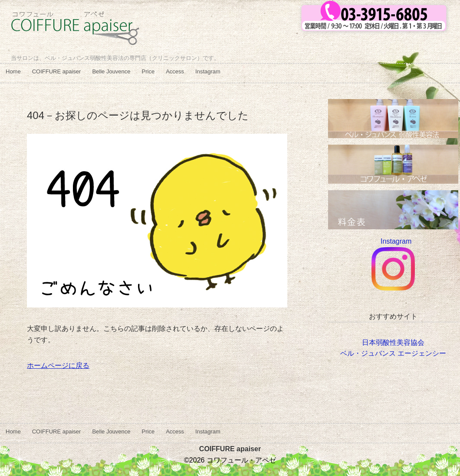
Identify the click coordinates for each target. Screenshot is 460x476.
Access (175, 71)
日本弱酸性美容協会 (393, 342)
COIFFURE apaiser (57, 71)
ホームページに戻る (58, 365)
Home (13, 71)
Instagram (208, 71)
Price (148, 71)
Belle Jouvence (111, 71)
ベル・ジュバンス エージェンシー (393, 353)
